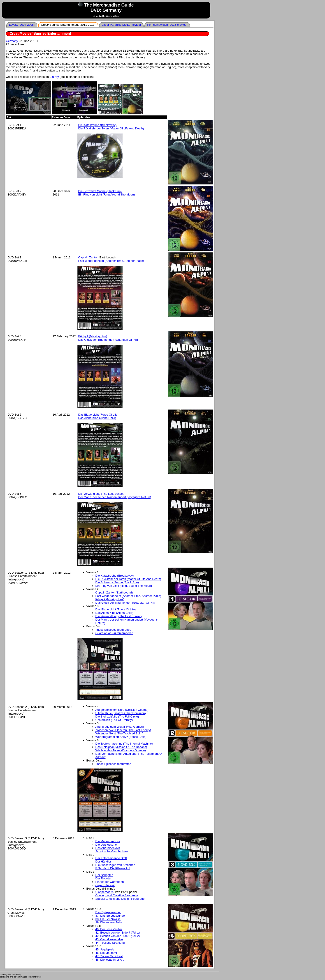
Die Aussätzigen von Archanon (115, 865)
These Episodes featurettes (113, 630)
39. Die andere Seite (109, 922)
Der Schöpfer (104, 875)
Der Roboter (103, 878)
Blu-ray (54, 77)
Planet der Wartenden (110, 882)
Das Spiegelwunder (108, 912)
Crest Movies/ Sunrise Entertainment (40, 33)
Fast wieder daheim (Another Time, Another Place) (111, 261)
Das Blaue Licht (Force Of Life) (98, 415)
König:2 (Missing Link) (93, 336)
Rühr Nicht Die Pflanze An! (113, 868)
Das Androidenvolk (108, 848)
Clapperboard (104, 892)
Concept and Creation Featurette (117, 895)
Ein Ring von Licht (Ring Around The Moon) (107, 194)
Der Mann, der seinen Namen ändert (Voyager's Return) (115, 497)
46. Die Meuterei (106, 953)
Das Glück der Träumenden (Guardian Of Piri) (108, 340)
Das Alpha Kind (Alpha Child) (97, 418)
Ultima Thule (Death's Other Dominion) (121, 713)
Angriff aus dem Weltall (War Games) (120, 727)
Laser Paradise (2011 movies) (121, 25)
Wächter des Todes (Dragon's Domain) (121, 750)
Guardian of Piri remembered (114, 633)
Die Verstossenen (107, 845)
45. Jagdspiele (105, 949)
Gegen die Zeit (105, 885)
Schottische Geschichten (112, 851)
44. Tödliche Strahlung (110, 943)
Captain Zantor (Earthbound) (114, 592)
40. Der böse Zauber (109, 929)
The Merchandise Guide (109, 5)
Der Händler (103, 862)
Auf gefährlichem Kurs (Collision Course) (122, 710)
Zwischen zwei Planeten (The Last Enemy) (123, 730)
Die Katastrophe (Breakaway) (97, 125)
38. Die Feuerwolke (108, 919)
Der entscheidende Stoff (111, 858)
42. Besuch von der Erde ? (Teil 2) (118, 936)
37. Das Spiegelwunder (111, 916)
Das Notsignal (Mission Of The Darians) (121, 747)
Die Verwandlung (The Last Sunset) (101, 494)
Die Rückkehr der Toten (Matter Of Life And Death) (111, 128)
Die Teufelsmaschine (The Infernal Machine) (124, 744)
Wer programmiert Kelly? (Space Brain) (121, 737)
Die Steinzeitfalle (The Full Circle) (117, 717)
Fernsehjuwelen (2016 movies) (167, 25)
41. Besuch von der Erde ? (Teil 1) (118, 933)
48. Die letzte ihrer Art (110, 960)
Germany (12, 41)
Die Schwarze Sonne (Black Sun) (100, 191)
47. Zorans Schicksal (109, 956)
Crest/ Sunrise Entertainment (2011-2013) (68, 25)
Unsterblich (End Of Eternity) (114, 720)
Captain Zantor (88, 257)
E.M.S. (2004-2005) (22, 25)
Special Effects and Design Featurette (120, 899)
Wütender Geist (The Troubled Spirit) (119, 733)
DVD (95, 10)
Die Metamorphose (108, 841)
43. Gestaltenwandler (109, 939)
